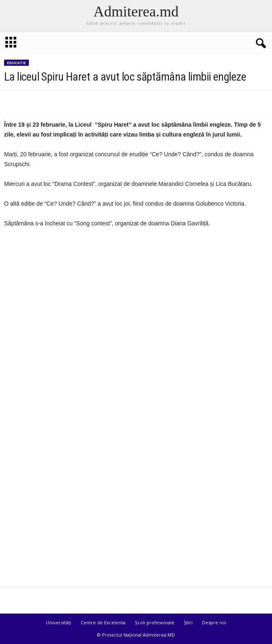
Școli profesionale (155, 622)
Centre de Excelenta (103, 622)
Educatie (16, 63)
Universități (59, 622)
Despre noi (214, 622)
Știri (188, 622)
